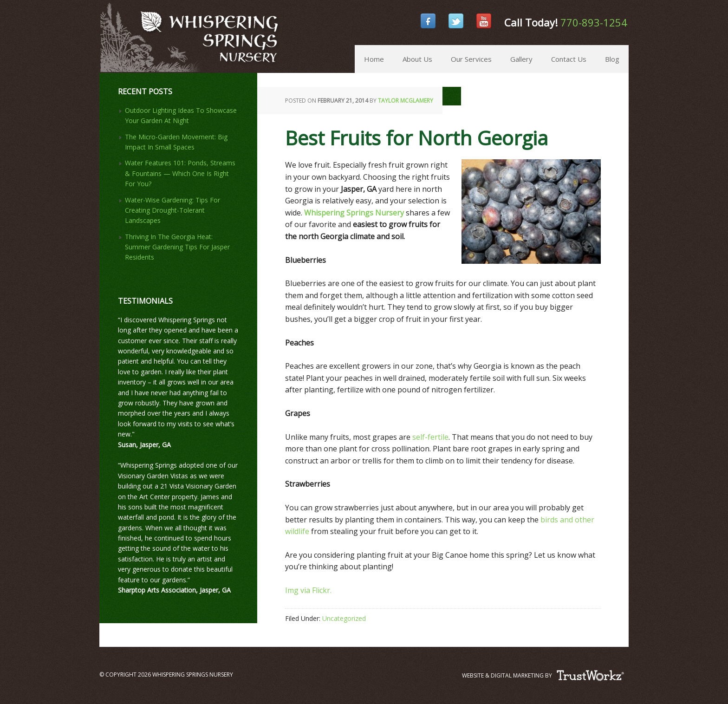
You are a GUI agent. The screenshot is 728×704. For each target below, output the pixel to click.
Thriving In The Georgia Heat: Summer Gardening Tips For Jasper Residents (177, 247)
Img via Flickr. (309, 590)
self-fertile (429, 437)
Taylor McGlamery (406, 101)
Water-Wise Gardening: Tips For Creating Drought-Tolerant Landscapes (172, 210)
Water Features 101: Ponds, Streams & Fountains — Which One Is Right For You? (180, 173)
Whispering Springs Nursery (104, 23)
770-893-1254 (594, 22)
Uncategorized (344, 618)
